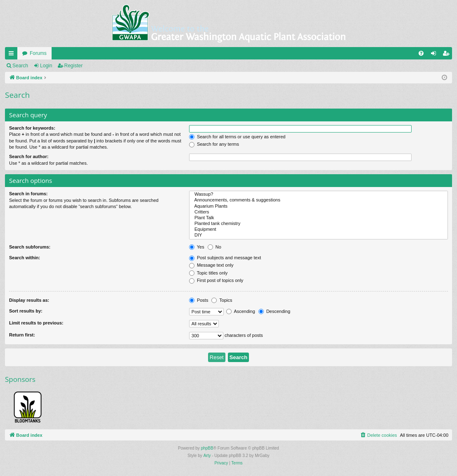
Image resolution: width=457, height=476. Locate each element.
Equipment (318, 230)
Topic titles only (208, 273)
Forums (38, 53)
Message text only (211, 265)
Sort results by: (26, 311)
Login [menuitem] (435, 55)
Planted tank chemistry (318, 224)
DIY (318, 235)
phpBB (207, 448)
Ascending (241, 311)
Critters (318, 212)
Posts (199, 300)
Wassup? (318, 194)
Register (74, 66)
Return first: (22, 335)
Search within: (25, 258)
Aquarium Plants (318, 206)
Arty (207, 456)
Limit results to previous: (36, 323)
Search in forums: (28, 194)
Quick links (13, 55)
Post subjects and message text (225, 258)
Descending (274, 311)
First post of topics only (216, 280)
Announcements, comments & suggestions (318, 200)
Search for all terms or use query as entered (237, 137)
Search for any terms (214, 144)
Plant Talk (318, 218)
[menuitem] (421, 53)
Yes (197, 247)
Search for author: (29, 156)
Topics (222, 300)
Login (46, 66)
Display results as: (29, 300)
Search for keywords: (32, 128)
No (214, 247)
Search (20, 66)
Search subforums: (30, 247)
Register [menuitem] (448, 55)
